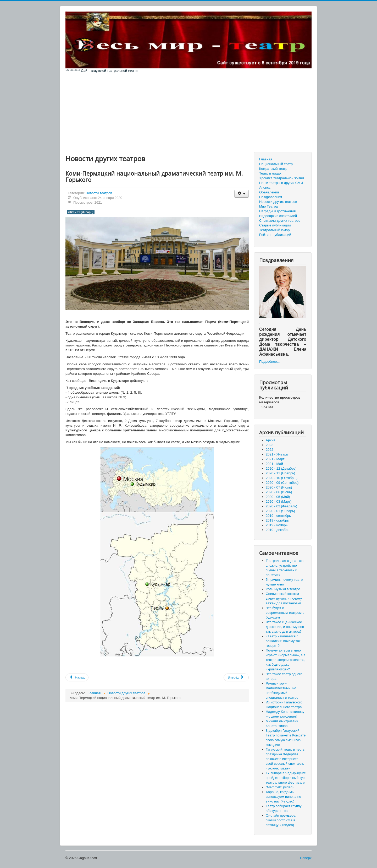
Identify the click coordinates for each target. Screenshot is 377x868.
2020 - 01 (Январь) (81, 212)
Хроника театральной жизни (282, 178)
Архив (270, 440)
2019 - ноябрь (277, 525)
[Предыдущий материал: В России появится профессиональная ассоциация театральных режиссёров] (77, 677)
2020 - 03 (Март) (279, 501)
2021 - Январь (277, 454)
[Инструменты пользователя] (242, 194)
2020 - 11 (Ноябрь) (280, 473)
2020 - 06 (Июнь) (279, 492)
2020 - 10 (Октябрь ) (282, 478)
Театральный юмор (275, 230)
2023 (270, 445)
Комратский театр (273, 169)
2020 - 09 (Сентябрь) (282, 483)
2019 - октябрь (277, 520)
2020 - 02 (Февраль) (281, 506)
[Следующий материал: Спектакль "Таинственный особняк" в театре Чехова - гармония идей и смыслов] (236, 677)
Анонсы (265, 188)
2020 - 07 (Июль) (279, 487)
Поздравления (271, 197)
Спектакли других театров (280, 221)
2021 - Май (274, 464)
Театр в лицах (270, 173)
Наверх (306, 858)
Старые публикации (275, 225)
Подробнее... (269, 362)
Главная (266, 159)
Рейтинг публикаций (275, 235)
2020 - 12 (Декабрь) (281, 468)
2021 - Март (275, 459)
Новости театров (99, 193)
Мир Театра (268, 206)
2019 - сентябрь (278, 516)
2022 (270, 450)
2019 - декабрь (278, 530)
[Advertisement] (188, 112)
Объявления (269, 192)
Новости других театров (278, 202)
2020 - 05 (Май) (278, 497)
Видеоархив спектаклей (278, 216)
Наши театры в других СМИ (281, 183)
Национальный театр (276, 164)
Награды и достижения (277, 211)
